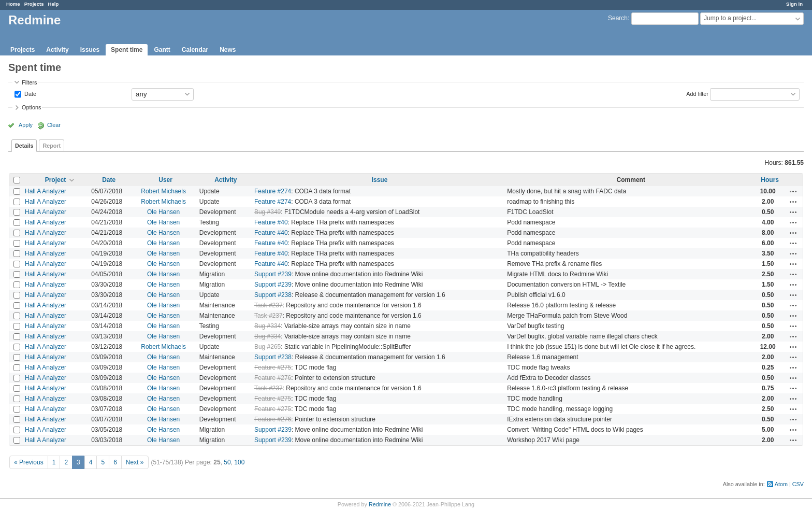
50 (227, 462)
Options (31, 107)
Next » (135, 462)
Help (54, 4)
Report (52, 146)
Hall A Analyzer (46, 191)
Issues (90, 50)
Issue (380, 180)
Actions (793, 191)
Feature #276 (273, 378)
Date (30, 93)
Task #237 (269, 305)
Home (13, 4)
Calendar (195, 50)
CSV (798, 484)
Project (56, 180)
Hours (770, 180)
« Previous (29, 462)
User (165, 180)
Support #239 (273, 274)
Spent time (127, 50)
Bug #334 (267, 326)
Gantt (162, 50)
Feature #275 (273, 367)
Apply (26, 125)
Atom (781, 484)
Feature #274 (273, 191)
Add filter (697, 93)
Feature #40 (271, 222)
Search (618, 18)
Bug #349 (267, 212)
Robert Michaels (163, 191)
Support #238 (273, 295)
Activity (57, 50)
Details (24, 146)
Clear (54, 125)
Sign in (794, 4)
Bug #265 (267, 347)
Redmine (380, 504)
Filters (29, 82)
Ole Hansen (163, 212)
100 (239, 462)
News (228, 50)
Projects (34, 4)
